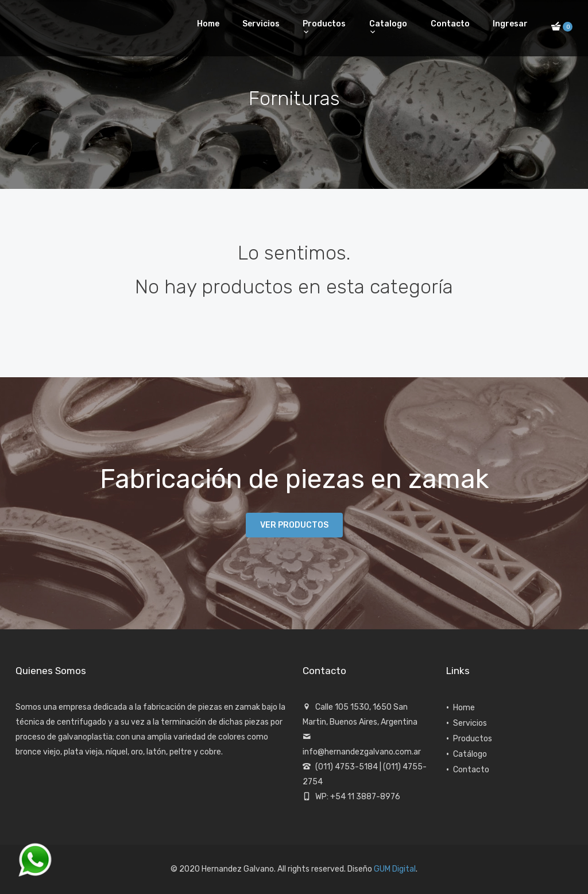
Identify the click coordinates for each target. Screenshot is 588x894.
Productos (324, 24)
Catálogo (470, 754)
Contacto (450, 24)
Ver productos (294, 525)
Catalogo (388, 24)
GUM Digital (395, 869)
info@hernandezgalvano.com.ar (362, 752)
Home (208, 24)
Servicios (261, 24)
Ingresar (510, 24)
